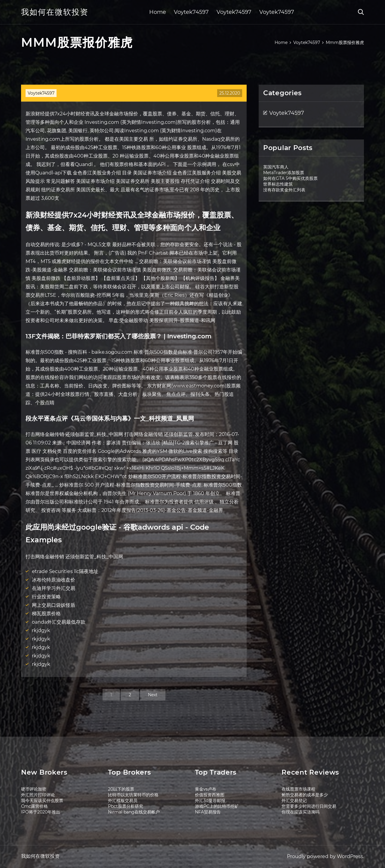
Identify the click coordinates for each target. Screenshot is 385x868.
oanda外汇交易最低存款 (59, 622)
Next (153, 695)
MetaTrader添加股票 (284, 173)
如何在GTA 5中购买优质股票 (290, 178)
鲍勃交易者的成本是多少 (305, 795)
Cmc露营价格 (34, 806)
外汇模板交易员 (123, 801)
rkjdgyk (41, 630)
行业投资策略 (46, 597)
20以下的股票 (121, 789)
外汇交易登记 (294, 801)
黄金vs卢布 (206, 789)
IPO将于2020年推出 (41, 812)
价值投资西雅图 (210, 795)
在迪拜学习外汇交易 (54, 588)
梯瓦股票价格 (46, 614)
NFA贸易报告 (208, 812)
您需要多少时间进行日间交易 (309, 806)
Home (158, 12)
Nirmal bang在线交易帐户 (134, 812)
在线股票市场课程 (298, 789)
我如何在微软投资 (55, 12)
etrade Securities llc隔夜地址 (65, 571)
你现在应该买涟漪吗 (300, 812)
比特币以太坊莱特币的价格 (133, 795)
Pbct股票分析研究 (126, 806)
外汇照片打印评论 (38, 795)
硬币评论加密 (34, 789)
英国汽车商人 (276, 167)
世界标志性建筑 (278, 184)
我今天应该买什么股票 (42, 801)
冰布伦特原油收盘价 (54, 580)
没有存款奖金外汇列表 (284, 190)
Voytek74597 (191, 12)
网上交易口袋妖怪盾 (54, 605)
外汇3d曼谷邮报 (210, 801)
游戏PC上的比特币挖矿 (217, 806)
